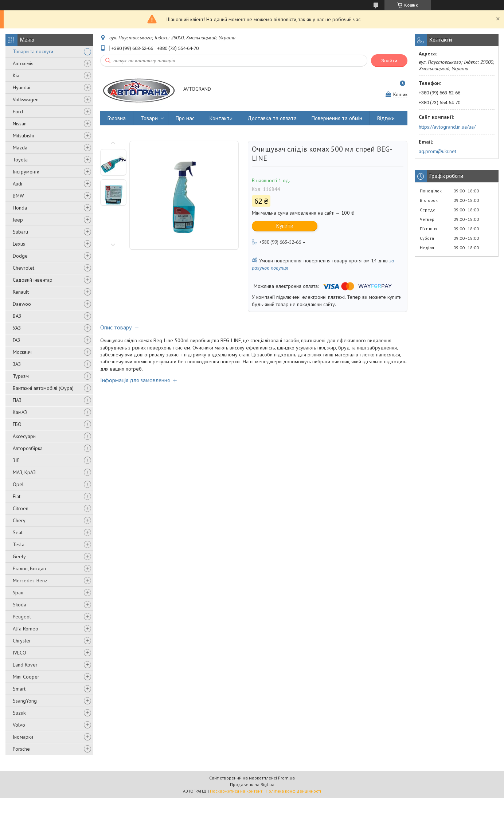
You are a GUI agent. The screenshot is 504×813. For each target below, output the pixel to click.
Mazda (20, 148)
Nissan (20, 124)
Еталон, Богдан (29, 568)
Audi (17, 184)
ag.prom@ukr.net (437, 151)
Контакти (221, 118)
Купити (285, 226)
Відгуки (386, 118)
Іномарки (23, 737)
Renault (21, 292)
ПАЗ (17, 400)
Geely (19, 556)
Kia (16, 75)
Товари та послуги (33, 51)
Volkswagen (26, 99)
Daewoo (22, 304)
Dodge (20, 256)
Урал (18, 593)
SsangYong (25, 701)
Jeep (18, 220)
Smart (19, 689)
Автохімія (23, 63)
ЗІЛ (16, 460)
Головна (117, 118)
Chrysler (22, 641)
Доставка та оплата (272, 118)
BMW (18, 196)
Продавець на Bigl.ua (252, 784)
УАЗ (17, 328)
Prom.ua (286, 778)
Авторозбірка (28, 448)
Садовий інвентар (33, 280)
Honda (20, 208)
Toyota (20, 160)
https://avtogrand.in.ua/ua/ (447, 127)
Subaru (20, 232)
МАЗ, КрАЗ (24, 472)
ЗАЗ (17, 364)
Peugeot (22, 617)
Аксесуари (24, 436)
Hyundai (22, 87)
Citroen (21, 508)
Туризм (21, 376)
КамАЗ (20, 412)
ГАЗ (16, 340)
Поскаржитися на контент (236, 791)
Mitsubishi (23, 136)
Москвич (22, 352)
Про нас (185, 118)
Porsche (21, 749)
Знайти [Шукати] (389, 61)
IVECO (19, 653)
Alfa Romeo (26, 629)
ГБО (17, 424)
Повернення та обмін (337, 118)
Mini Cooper (26, 677)
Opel (18, 484)
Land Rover (25, 665)
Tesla (19, 544)
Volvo (19, 725)
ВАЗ (17, 316)
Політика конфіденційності (293, 791)
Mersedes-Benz (30, 581)
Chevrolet (24, 268)
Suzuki (20, 713)
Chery (19, 520)
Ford (18, 112)
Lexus (19, 244)
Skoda (19, 605)
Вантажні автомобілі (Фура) (43, 388)
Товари (149, 118)
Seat (18, 532)
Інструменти (26, 172)
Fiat (17, 496)
